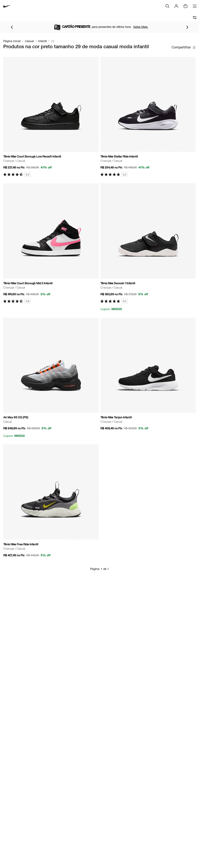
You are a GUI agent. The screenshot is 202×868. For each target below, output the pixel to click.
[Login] (176, 6)
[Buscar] (167, 6)
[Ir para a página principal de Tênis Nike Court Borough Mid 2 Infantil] (51, 243)
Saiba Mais (44, 27)
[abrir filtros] (195, 17)
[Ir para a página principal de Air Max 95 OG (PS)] (51, 378)
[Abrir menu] (195, 6)
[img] (185, 6)
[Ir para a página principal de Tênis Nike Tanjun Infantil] (148, 375)
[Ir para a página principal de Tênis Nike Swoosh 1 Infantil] (148, 247)
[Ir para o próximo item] (187, 27)
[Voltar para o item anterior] (12, 27)
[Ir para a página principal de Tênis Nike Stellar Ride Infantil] (148, 117)
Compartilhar (184, 47)
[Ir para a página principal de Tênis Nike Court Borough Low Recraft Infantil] (51, 117)
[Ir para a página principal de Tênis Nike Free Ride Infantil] (51, 502)
